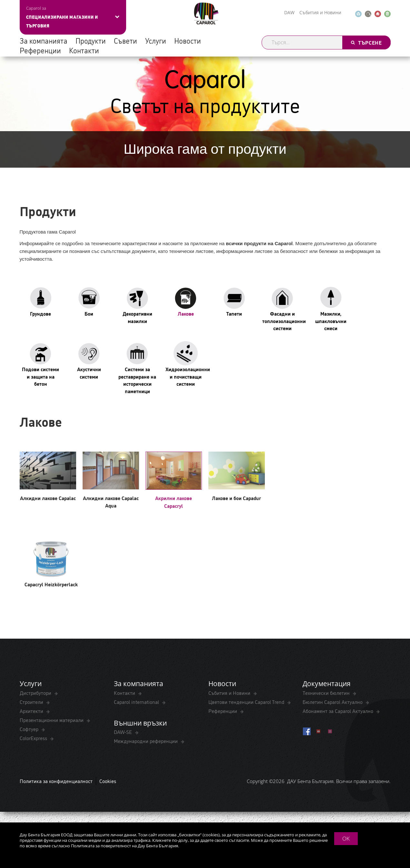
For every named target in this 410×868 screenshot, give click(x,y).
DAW (289, 12)
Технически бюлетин (327, 693)
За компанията (44, 40)
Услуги (156, 40)
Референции (40, 50)
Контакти (84, 50)
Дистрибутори (36, 693)
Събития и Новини (320, 12)
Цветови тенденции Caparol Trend (247, 702)
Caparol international (137, 702)
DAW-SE (124, 732)
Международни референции (146, 741)
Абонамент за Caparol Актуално (339, 711)
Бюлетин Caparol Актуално (333, 702)
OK (346, 838)
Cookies (108, 781)
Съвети (125, 40)
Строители (32, 702)
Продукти (91, 40)
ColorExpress (34, 738)
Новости (188, 40)
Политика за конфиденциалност (56, 781)
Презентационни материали (52, 720)
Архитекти (32, 711)
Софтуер (30, 729)
